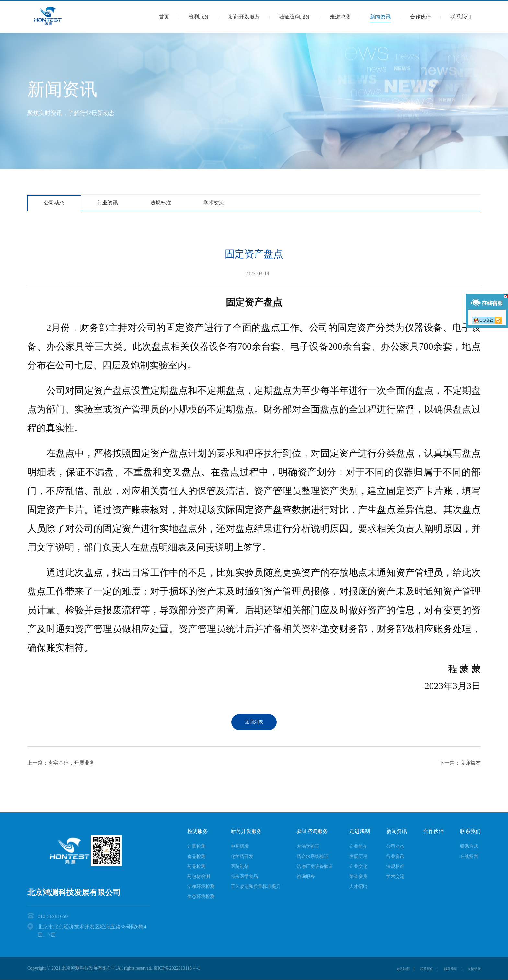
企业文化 (358, 866)
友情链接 (472, 968)
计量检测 (196, 846)
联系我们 (461, 17)
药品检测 (196, 866)
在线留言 (469, 856)
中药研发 (240, 846)
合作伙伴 (421, 17)
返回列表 (254, 722)
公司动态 (54, 203)
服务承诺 (439, 968)
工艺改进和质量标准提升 (256, 887)
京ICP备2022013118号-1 (177, 968)
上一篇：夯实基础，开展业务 (61, 763)
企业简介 (358, 846)
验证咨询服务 (295, 17)
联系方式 (469, 846)
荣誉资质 (358, 876)
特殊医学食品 (244, 876)
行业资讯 (108, 203)
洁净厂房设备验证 (315, 866)
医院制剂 (240, 866)
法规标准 (161, 203)
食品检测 (196, 856)
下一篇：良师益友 (460, 763)
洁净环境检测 (201, 887)
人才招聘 (358, 887)
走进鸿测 (340, 17)
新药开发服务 (244, 17)
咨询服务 (306, 876)
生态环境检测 (201, 897)
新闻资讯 (380, 17)
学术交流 (214, 203)
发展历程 (358, 856)
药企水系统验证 (313, 856)
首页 (164, 17)
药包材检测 (199, 876)
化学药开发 (242, 856)
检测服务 (199, 17)
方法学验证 (308, 846)
